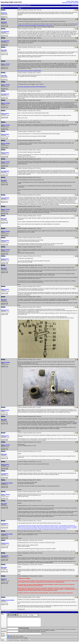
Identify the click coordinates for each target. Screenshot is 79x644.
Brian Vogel (4, 22)
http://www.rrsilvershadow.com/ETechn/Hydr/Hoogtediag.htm (32, 87)
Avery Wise (4, 75)
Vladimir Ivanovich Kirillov (8, 600)
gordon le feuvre (5, 410)
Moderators (65, 2)
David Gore (4, 579)
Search (77, 1)
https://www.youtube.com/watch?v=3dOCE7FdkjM (29, 71)
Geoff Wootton (5, 474)
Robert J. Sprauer (5, 64)
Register (70, 2)
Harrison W (4, 13)
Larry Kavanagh (5, 32)
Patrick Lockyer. (5, 113)
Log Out (68, 1)
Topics (73, 1)
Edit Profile (76, 2)
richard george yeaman (7, 483)
